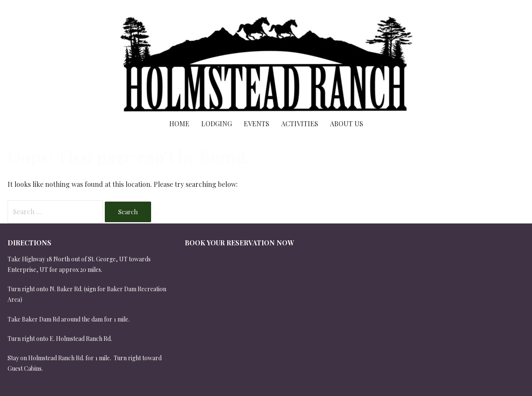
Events (257, 124)
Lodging (217, 124)
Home (179, 124)
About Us (347, 124)
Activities (300, 124)
